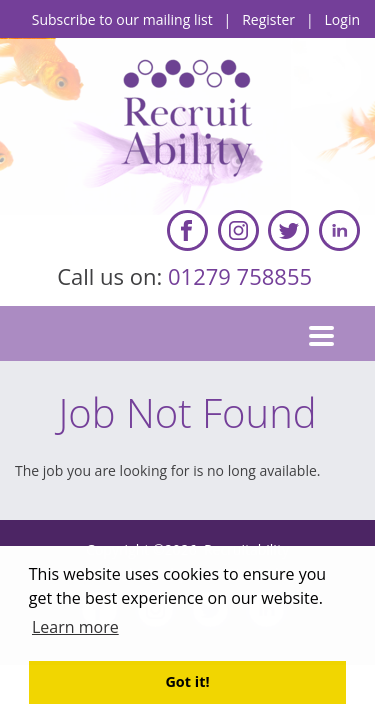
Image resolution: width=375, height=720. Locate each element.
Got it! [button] (187, 681)
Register (268, 19)
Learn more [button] (75, 627)
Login (342, 19)
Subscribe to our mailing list (122, 19)
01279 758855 (243, 276)
